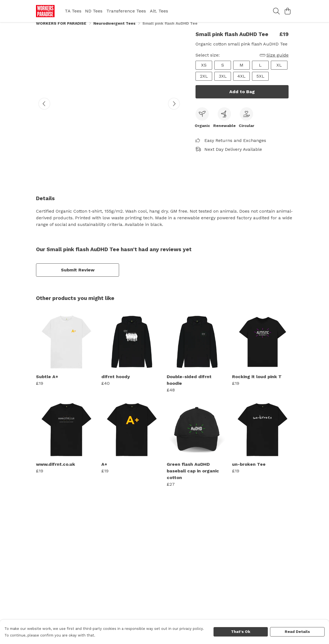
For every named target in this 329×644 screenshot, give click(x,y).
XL (279, 71)
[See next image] (174, 110)
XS (204, 71)
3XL (223, 82)
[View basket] (287, 11)
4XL (241, 82)
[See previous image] (44, 110)
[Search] (276, 11)
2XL (204, 82)
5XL (260, 82)
